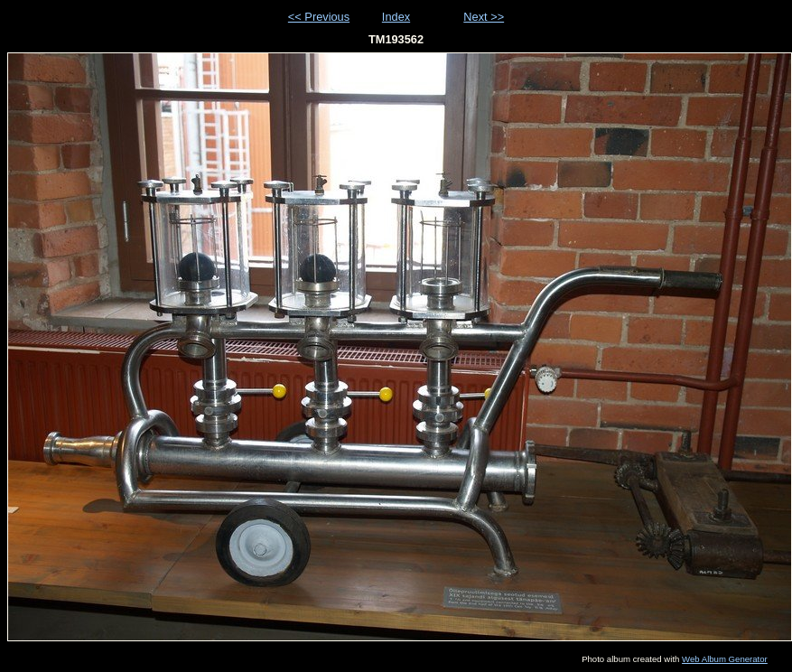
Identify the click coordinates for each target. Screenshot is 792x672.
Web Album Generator (725, 659)
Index (396, 17)
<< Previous (319, 17)
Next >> (484, 17)
